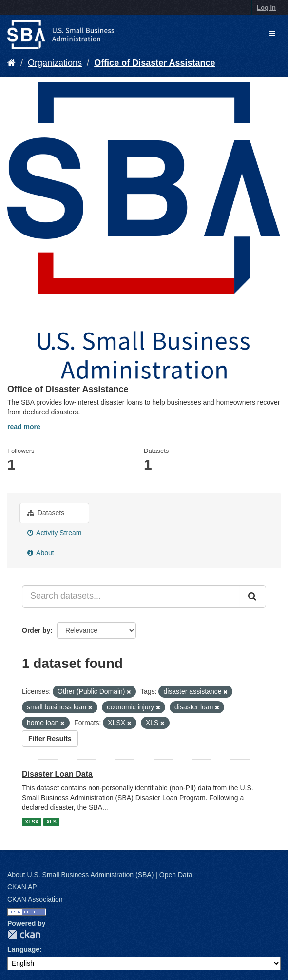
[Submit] (253, 596)
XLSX (31, 822)
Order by (36, 630)
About (41, 553)
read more (24, 427)
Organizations (55, 63)
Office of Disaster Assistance (154, 63)
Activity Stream (54, 533)
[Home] (11, 63)
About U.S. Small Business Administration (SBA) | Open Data (100, 875)
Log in (266, 8)
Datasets (46, 513)
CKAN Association (35, 899)
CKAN (24, 934)
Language (23, 949)
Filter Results (50, 739)
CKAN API (23, 887)
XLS (51, 822)
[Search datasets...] (131, 596)
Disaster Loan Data (57, 774)
